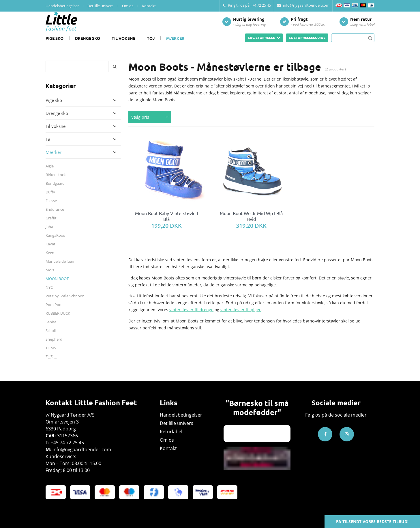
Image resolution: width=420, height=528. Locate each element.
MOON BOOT (57, 287)
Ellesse (51, 209)
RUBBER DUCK (58, 322)
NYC (49, 296)
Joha (49, 235)
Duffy (50, 201)
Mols (50, 279)
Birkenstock (56, 183)
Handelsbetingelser (62, 6)
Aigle (50, 175)
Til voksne (123, 47)
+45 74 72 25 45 (67, 443)
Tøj (151, 47)
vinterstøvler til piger (241, 318)
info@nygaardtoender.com (303, 5)
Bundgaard (55, 192)
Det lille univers (100, 6)
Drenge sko (88, 47)
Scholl (51, 339)
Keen (50, 261)
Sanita (51, 331)
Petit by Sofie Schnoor (65, 305)
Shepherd (54, 348)
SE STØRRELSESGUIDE (307, 46)
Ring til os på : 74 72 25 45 (247, 5)
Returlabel (171, 432)
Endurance (55, 218)
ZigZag (51, 365)
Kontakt (149, 6)
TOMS (51, 357)
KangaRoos (55, 244)
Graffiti (51, 227)
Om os (128, 6)
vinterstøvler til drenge (191, 318)
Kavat (50, 253)
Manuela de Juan (60, 270)
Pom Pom (54, 313)
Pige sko (55, 47)
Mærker (175, 47)
